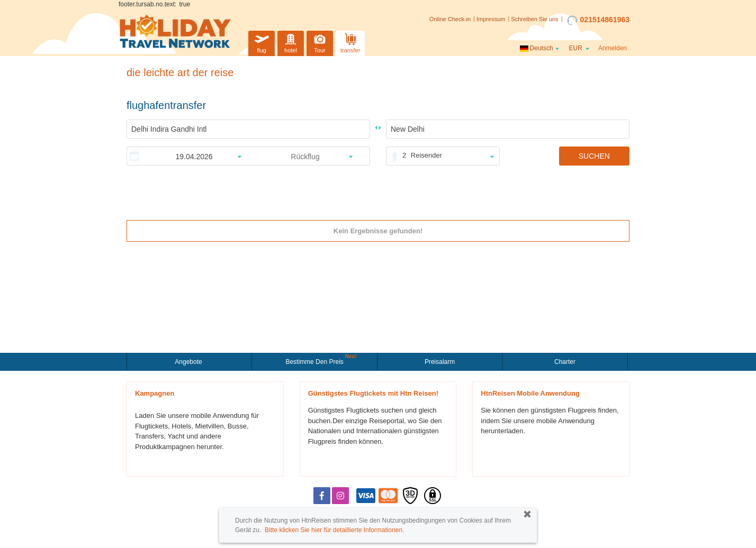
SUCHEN (594, 156)
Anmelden (613, 48)
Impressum (491, 19)
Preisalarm (440, 362)
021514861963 (598, 20)
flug (262, 42)
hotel (291, 42)
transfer (350, 42)
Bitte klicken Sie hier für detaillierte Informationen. (334, 530)
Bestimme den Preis (316, 361)
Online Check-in (450, 19)
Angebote (189, 362)
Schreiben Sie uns (534, 19)
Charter (565, 362)
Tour (320, 42)
